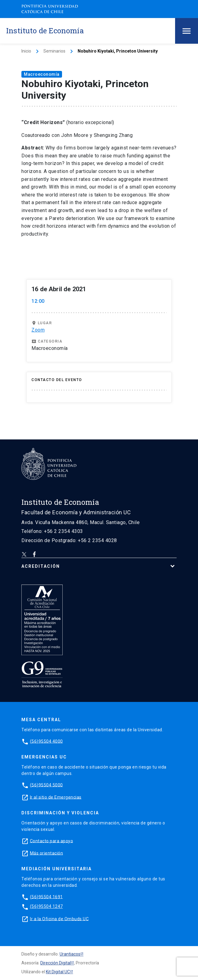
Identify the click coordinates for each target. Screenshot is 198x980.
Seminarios (54, 51)
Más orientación (47, 853)
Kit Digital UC (58, 972)
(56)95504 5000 (46, 785)
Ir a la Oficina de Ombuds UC (59, 919)
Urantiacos (70, 954)
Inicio (26, 51)
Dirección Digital (56, 963)
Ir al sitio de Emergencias (56, 797)
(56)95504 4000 (46, 741)
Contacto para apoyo (52, 841)
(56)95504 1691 (46, 897)
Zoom (38, 330)
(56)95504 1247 (46, 906)
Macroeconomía (42, 74)
